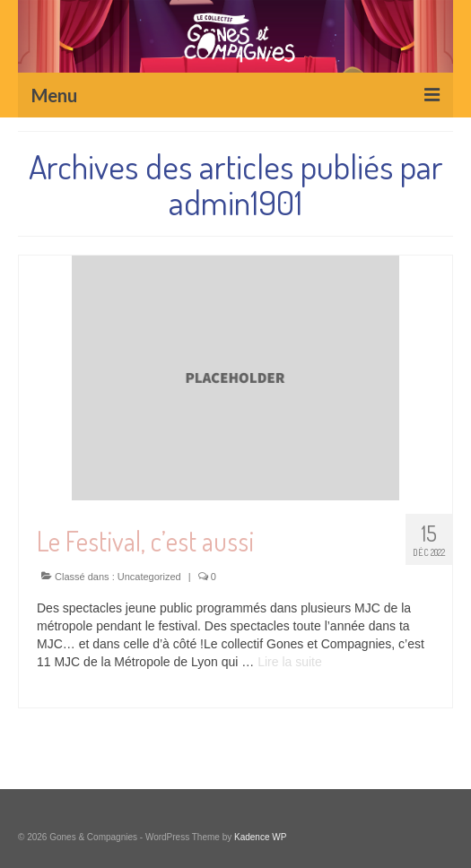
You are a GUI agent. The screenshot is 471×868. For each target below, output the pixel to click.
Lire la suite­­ (290, 662)
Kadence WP (260, 837)
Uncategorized (149, 577)
